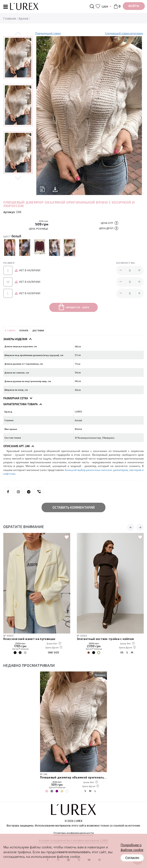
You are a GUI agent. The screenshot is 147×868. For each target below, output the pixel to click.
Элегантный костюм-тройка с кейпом (105, 639)
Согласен (132, 858)
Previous (18, 34)
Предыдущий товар (48, 33)
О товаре (10, 331)
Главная (10, 18)
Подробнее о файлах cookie (132, 847)
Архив (23, 18)
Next (18, 178)
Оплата (24, 331)
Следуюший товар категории (124, 33)
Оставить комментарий (73, 507)
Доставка (38, 331)
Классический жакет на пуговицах (29, 639)
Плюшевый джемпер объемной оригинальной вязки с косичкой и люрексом (73, 777)
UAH (105, 7)
